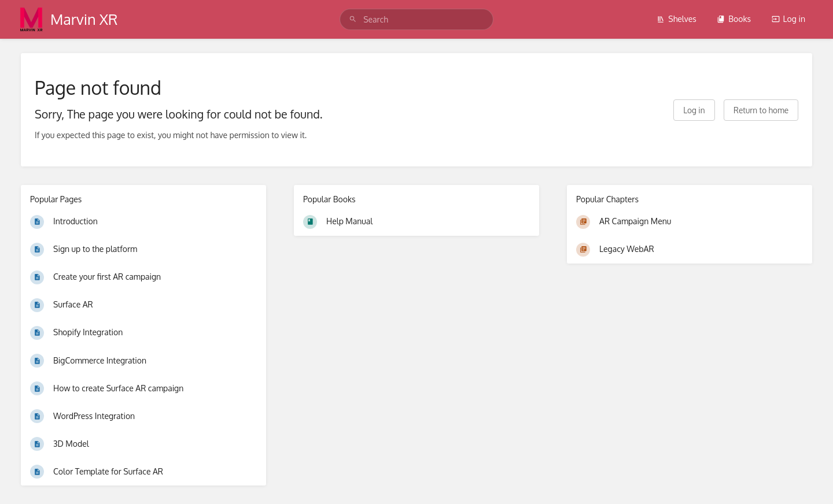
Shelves (677, 19)
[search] (417, 19)
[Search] (353, 19)
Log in (788, 19)
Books (734, 19)
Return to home (761, 110)
